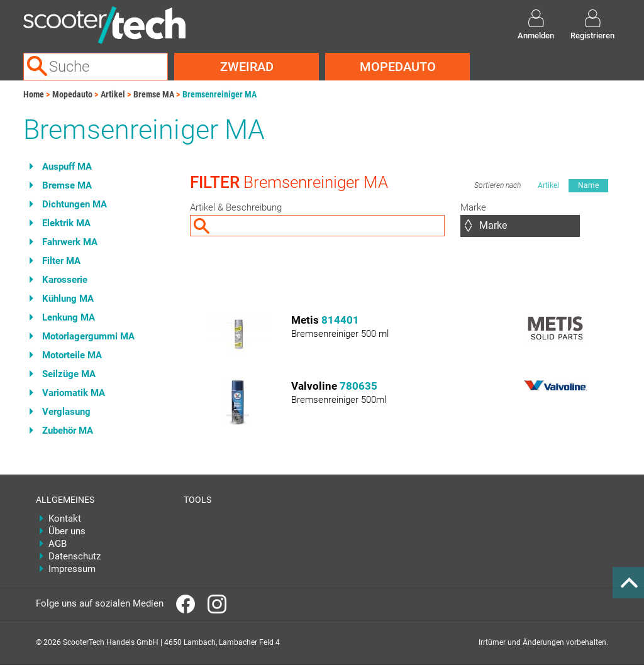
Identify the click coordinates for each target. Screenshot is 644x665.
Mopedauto (398, 67)
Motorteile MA (72, 355)
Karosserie (65, 280)
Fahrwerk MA (70, 242)
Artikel (113, 94)
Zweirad (247, 67)
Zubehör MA (68, 431)
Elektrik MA (66, 223)
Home (34, 94)
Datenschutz (75, 556)
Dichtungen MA (75, 204)
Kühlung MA (68, 299)
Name (588, 185)
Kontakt (65, 519)
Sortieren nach (497, 185)
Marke (473, 207)
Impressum (72, 569)
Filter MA (61, 261)
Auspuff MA (67, 167)
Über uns (67, 531)
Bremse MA (154, 94)
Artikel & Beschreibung (236, 207)
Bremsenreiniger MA (219, 94)
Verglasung (66, 412)
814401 (340, 320)
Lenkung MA (69, 317)
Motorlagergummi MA (88, 336)
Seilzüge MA (69, 374)
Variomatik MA (74, 393)
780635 (358, 386)
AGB (58, 544)
